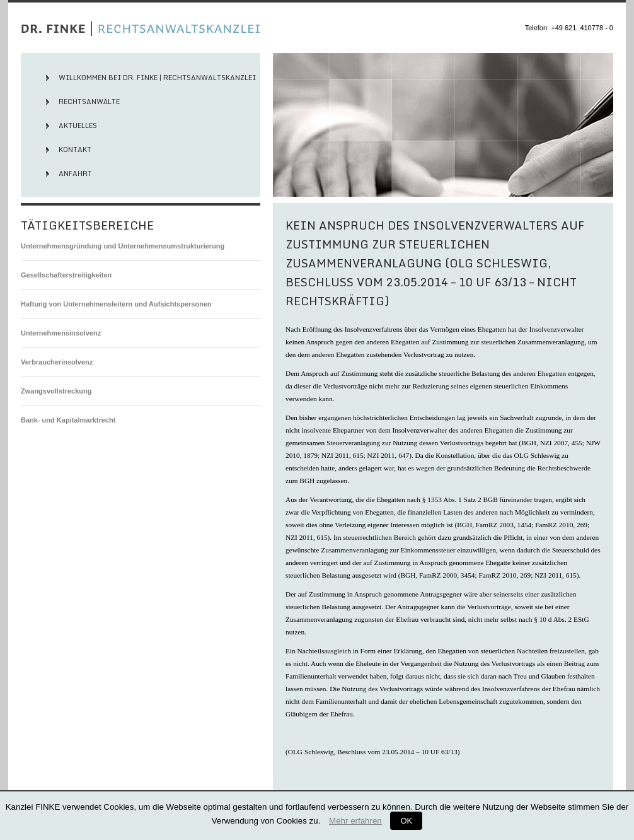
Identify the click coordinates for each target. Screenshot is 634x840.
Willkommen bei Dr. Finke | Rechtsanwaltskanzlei (157, 78)
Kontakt (75, 149)
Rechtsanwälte (89, 102)
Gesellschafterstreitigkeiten (66, 275)
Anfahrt (75, 173)
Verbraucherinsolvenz (57, 362)
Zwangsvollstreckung (56, 391)
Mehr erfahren (355, 821)
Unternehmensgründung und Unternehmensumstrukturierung (123, 246)
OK (406, 821)
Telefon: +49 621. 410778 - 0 (569, 28)
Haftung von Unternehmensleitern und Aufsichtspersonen (116, 304)
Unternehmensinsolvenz (61, 333)
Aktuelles (78, 125)
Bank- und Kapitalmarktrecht (68, 420)
